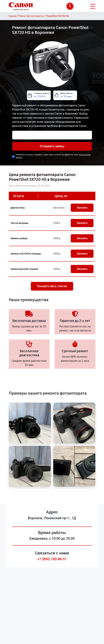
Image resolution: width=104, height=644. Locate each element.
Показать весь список (52, 286)
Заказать (82, 208)
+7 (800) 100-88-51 (52, 559)
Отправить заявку (52, 146)
